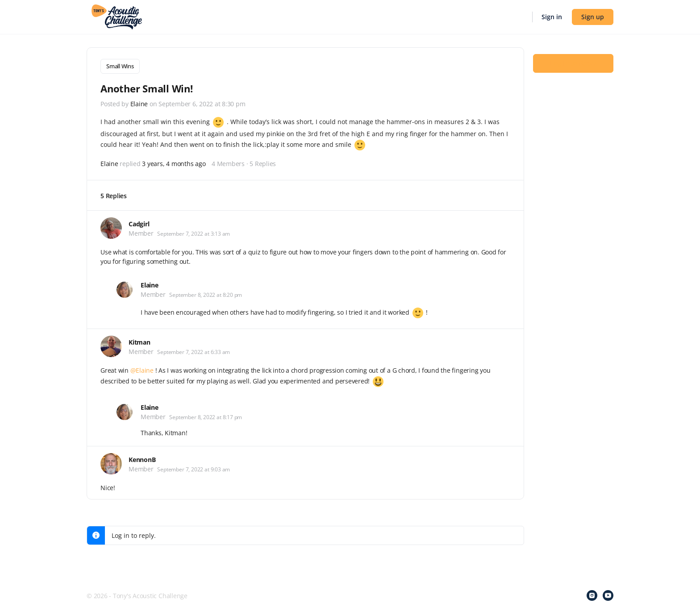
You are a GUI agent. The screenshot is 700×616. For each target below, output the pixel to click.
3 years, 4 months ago (174, 163)
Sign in (552, 17)
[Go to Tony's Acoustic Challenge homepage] (117, 16)
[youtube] (608, 595)
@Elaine (142, 369)
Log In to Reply (573, 63)
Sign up (593, 17)
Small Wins (120, 66)
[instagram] (592, 595)
